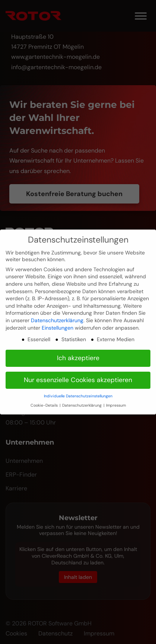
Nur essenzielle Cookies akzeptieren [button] (78, 380)
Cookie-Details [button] (45, 405)
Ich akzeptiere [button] (78, 358)
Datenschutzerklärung (57, 320)
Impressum (116, 405)
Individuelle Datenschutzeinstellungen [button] (78, 396)
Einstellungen (58, 328)
